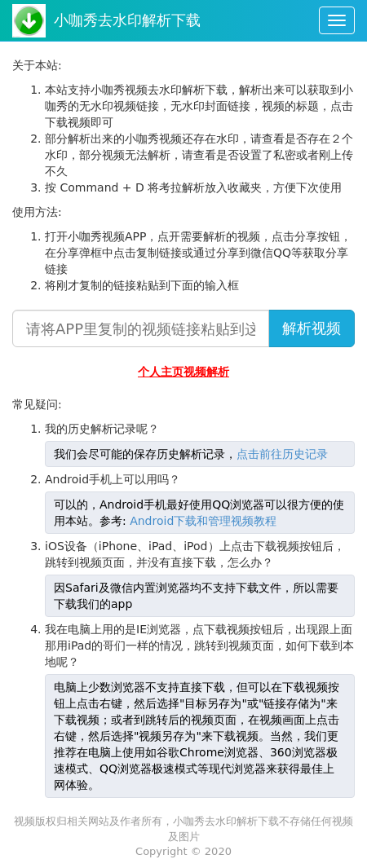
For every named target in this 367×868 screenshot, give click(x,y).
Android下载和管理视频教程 (203, 521)
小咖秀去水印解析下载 (127, 20)
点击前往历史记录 (282, 454)
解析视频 (312, 328)
